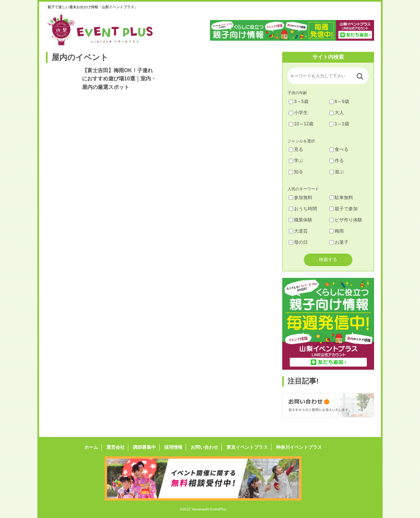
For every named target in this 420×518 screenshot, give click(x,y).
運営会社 (115, 447)
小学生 (298, 113)
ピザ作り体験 (346, 220)
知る (296, 172)
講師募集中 (144, 447)
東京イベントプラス (247, 447)
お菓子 (339, 242)
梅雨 (337, 231)
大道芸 (298, 231)
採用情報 (173, 447)
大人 (337, 113)
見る (296, 149)
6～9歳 (339, 101)
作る (337, 160)
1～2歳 (339, 124)
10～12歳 (301, 124)
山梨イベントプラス (105, 29)
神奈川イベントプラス (299, 447)
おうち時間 (303, 209)
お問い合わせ (204, 447)
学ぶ (296, 160)
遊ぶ (337, 172)
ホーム (91, 447)
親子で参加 (344, 209)
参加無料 (301, 197)
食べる (339, 149)
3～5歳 (299, 101)
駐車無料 (341, 197)
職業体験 (301, 220)
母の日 (298, 242)
